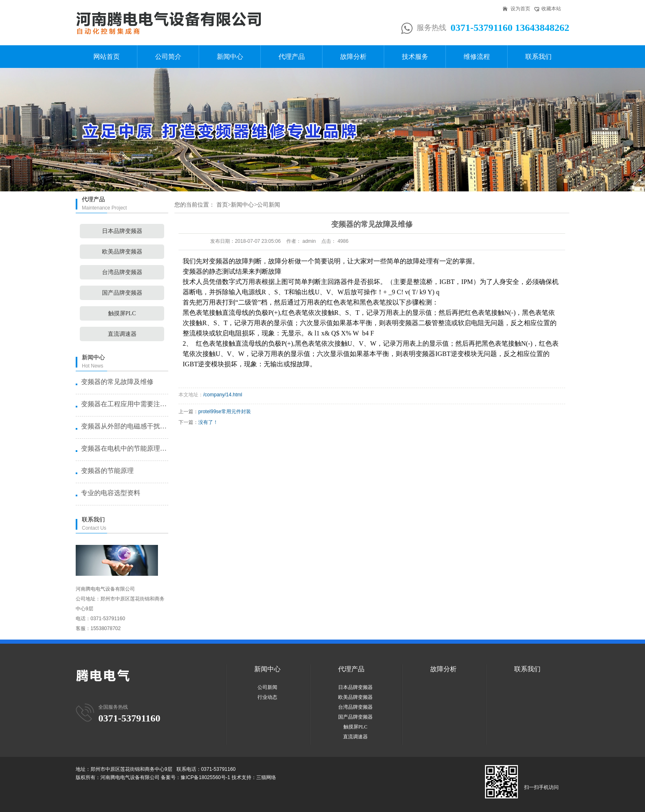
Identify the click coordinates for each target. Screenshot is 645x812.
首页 (222, 205)
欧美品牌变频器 (122, 252)
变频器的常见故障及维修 (117, 382)
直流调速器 (122, 334)
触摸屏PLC (122, 313)
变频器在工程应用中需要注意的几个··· (124, 404)
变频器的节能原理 (107, 471)
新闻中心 (230, 57)
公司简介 (168, 57)
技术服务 (415, 57)
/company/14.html (223, 395)
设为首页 (520, 9)
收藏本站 (551, 9)
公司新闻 (269, 205)
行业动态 (267, 697)
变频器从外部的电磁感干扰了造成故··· (124, 426)
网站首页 (107, 57)
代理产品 (292, 57)
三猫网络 (266, 777)
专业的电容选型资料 (111, 493)
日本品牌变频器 (122, 231)
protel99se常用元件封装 (225, 412)
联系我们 (538, 57)
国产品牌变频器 (122, 293)
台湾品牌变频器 (122, 272)
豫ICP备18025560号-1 (205, 777)
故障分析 (353, 57)
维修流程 (477, 57)
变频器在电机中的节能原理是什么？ (124, 448)
